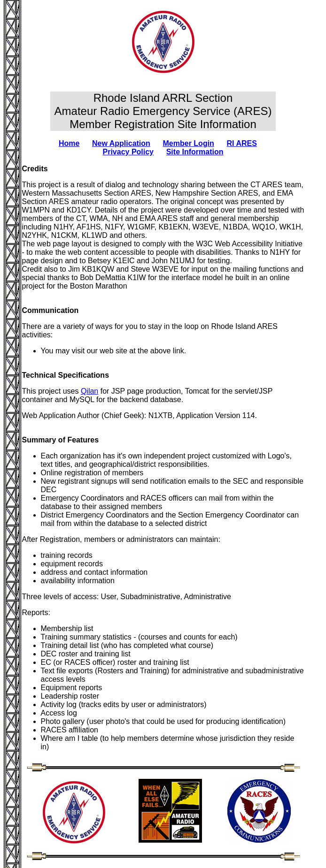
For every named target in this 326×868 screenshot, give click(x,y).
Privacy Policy (128, 152)
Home (69, 143)
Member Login (189, 143)
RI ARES (242, 143)
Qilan (89, 391)
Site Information (195, 152)
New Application (121, 143)
